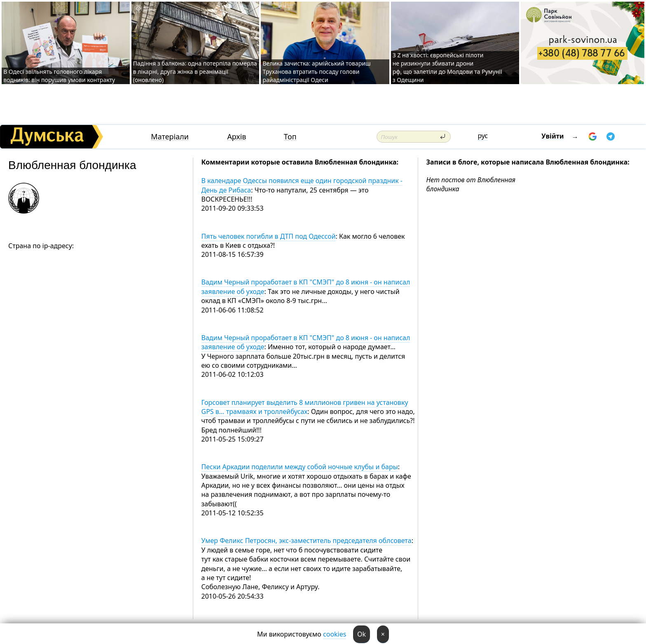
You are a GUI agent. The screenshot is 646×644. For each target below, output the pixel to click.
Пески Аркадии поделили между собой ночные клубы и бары (300, 467)
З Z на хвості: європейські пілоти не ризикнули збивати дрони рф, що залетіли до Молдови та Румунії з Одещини (447, 67)
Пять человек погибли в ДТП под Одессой (269, 236)
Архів (236, 137)
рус (483, 136)
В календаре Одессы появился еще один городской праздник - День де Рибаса (302, 185)
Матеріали (170, 137)
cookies (335, 634)
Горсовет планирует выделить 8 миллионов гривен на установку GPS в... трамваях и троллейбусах (305, 407)
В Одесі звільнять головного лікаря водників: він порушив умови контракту (59, 76)
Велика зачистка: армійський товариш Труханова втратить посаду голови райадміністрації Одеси (316, 72)
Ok (362, 634)
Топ (290, 137)
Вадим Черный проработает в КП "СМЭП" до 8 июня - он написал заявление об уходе (306, 342)
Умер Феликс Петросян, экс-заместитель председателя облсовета (307, 541)
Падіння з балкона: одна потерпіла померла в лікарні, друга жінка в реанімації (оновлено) (195, 72)
